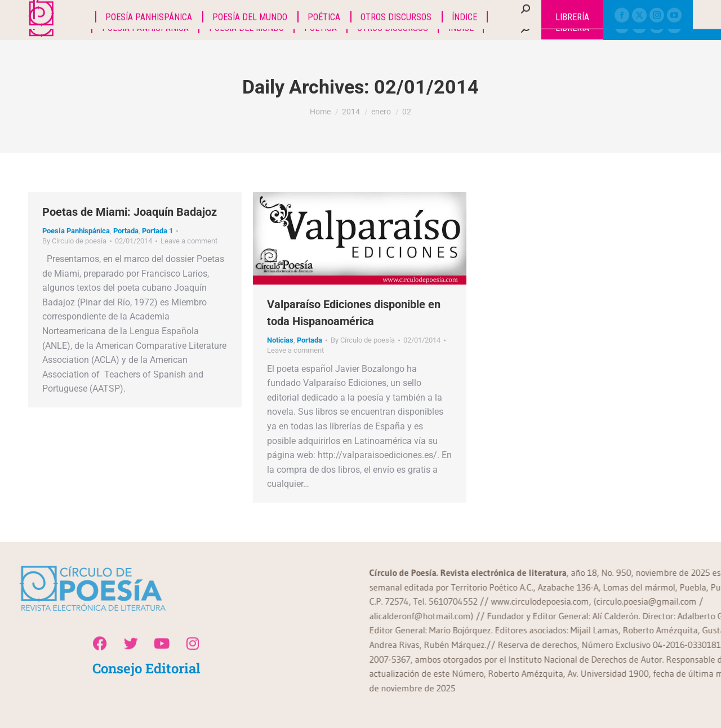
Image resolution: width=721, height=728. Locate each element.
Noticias (280, 340)
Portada (126, 231)
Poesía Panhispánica (76, 231)
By (74, 241)
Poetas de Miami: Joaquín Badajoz (130, 212)
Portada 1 (157, 231)
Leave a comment (189, 241)
